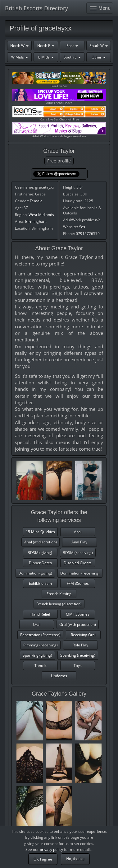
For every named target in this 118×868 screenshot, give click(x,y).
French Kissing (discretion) (59, 604)
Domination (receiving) (80, 573)
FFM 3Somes (78, 583)
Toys (78, 666)
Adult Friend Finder (59, 97)
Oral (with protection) (78, 624)
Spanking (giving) (37, 655)
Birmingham (36, 221)
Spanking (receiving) (78, 655)
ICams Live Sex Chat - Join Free (59, 113)
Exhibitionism (40, 583)
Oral (37, 624)
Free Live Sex (59, 80)
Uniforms (59, 676)
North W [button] (19, 46)
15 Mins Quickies (40, 532)
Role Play (80, 645)
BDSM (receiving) (78, 553)
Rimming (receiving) (41, 645)
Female (36, 201)
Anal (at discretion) (41, 542)
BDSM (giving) (40, 553)
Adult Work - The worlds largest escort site (59, 130)
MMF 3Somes (78, 614)
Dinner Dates (40, 563)
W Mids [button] (20, 57)
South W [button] (99, 46)
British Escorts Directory (36, 8)
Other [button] (99, 57)
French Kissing (59, 594)
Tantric (41, 666)
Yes (82, 227)
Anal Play (79, 542)
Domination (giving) (35, 573)
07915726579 (88, 234)
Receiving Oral (83, 635)
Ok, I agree (43, 859)
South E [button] (72, 57)
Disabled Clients (78, 563)
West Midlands (41, 215)
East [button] (72, 46)
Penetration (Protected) (40, 635)
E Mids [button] (46, 57)
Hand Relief (40, 614)
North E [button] (46, 46)
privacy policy (51, 849)
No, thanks (75, 859)
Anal (78, 532)
